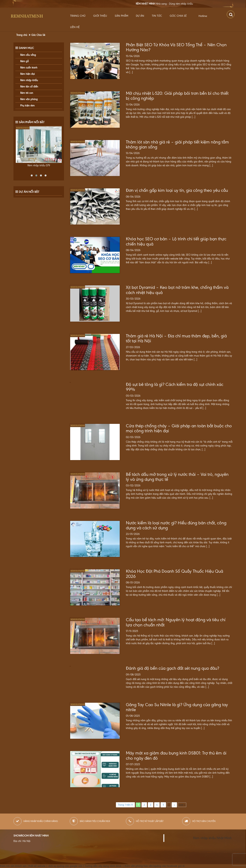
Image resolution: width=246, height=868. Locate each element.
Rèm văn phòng (29, 99)
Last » (182, 805)
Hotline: (203, 16)
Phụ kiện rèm (27, 106)
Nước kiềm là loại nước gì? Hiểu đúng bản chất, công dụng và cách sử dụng (176, 525)
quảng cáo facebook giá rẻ (169, 866)
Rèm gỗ (24, 61)
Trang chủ (78, 16)
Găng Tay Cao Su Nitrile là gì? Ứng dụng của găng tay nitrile (177, 707)
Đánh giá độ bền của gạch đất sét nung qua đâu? (172, 668)
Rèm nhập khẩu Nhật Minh (212, 838)
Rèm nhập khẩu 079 (39, 165)
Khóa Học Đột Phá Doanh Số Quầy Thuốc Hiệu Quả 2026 (175, 574)
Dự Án (140, 16)
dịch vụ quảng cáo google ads (65, 866)
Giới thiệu (100, 16)
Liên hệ (75, 27)
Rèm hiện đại (27, 74)
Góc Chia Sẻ (178, 16)
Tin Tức (157, 16)
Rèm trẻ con (27, 93)
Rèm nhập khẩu (29, 80)
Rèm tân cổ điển (29, 87)
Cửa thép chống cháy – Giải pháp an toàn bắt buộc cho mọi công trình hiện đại (179, 428)
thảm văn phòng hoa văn (139, 866)
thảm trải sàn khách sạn (13, 866)
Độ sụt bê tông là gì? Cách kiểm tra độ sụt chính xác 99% (175, 387)
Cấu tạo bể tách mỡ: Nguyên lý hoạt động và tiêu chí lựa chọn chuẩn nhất (176, 622)
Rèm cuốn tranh (29, 68)
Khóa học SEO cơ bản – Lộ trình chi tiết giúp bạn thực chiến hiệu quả (176, 241)
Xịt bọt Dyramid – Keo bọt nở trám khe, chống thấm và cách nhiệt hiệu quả (177, 290)
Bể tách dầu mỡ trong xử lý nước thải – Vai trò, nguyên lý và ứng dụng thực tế (177, 477)
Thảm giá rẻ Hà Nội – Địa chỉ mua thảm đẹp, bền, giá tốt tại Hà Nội (176, 338)
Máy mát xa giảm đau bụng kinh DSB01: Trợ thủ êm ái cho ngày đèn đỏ (176, 756)
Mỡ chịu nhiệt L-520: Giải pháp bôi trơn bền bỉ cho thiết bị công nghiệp (177, 96)
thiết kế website (37, 866)
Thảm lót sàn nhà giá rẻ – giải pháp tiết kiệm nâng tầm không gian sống (177, 145)
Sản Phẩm (121, 16)
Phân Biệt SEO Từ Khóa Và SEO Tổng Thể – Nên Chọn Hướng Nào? (176, 47)
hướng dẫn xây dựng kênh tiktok (103, 866)
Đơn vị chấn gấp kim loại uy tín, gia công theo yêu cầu (177, 190)
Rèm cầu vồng (28, 55)
